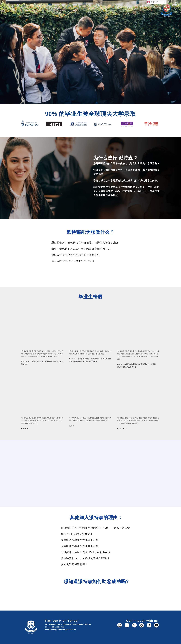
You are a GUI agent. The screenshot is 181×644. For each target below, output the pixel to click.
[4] (134, 624)
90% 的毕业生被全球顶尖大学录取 (90, 114)
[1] (120, 624)
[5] (149, 624)
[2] (127, 624)
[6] (156, 624)
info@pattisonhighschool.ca (64, 630)
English (153, 2)
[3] (142, 624)
